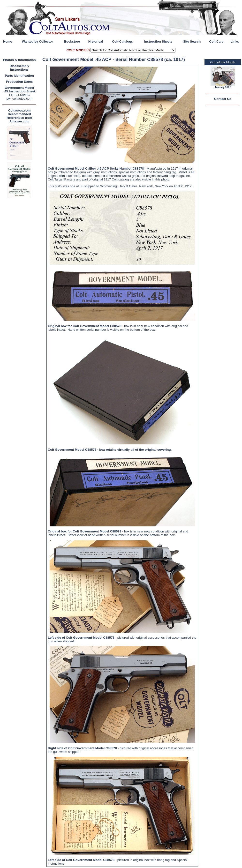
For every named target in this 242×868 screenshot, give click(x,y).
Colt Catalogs (122, 41)
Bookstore (72, 41)
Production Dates (19, 82)
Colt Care (216, 41)
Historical (96, 41)
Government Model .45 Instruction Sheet (19, 90)
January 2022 (223, 87)
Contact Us (223, 99)
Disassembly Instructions (19, 68)
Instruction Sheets (158, 41)
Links (235, 41)
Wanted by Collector (38, 41)
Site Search (192, 41)
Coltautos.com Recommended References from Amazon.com (19, 116)
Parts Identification (19, 76)
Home (8, 41)
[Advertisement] (21, 272)
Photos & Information (19, 60)
